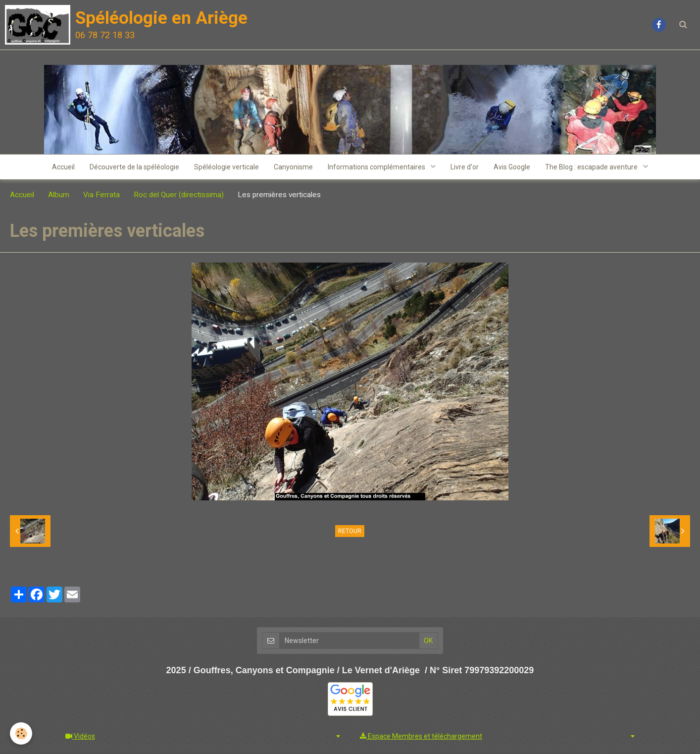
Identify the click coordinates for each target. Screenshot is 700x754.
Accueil (63, 167)
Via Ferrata (101, 195)
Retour (350, 531)
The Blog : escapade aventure (592, 167)
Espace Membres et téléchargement (421, 736)
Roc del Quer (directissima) (179, 195)
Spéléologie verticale (226, 167)
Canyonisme (293, 167)
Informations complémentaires (377, 167)
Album (59, 195)
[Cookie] (21, 733)
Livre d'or (465, 167)
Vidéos (80, 736)
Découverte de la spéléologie (134, 167)
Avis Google (512, 167)
